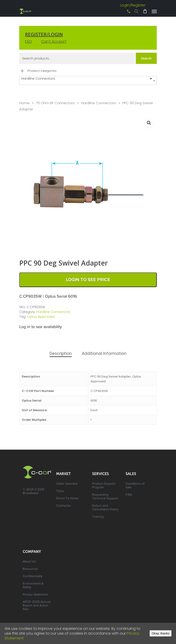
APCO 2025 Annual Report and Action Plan (37, 606)
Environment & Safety (33, 586)
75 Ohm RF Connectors (55, 103)
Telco (60, 491)
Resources (30, 569)
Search (146, 58)
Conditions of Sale (135, 486)
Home (24, 103)
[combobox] (88, 80)
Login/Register (133, 5)
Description (61, 353)
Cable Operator (67, 484)
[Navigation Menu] (154, 11)
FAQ (28, 42)
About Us (29, 562)
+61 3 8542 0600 (125, 13)
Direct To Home (67, 499)
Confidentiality (33, 576)
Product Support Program (104, 486)
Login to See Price (88, 280)
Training (98, 517)
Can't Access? (54, 42)
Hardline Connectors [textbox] (87, 79)
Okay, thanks (161, 633)
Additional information (104, 353)
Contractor (64, 506)
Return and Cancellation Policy (105, 508)
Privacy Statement (35, 595)
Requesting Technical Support (105, 497)
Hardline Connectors (99, 103)
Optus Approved (41, 317)
